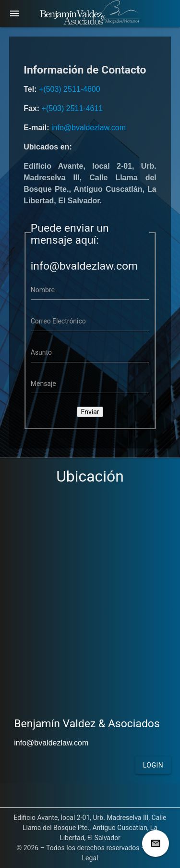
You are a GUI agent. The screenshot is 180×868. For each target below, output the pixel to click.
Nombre (43, 290)
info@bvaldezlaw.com (89, 128)
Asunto (41, 352)
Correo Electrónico (58, 321)
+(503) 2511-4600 (70, 89)
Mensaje (43, 384)
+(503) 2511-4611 (72, 108)
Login (153, 765)
